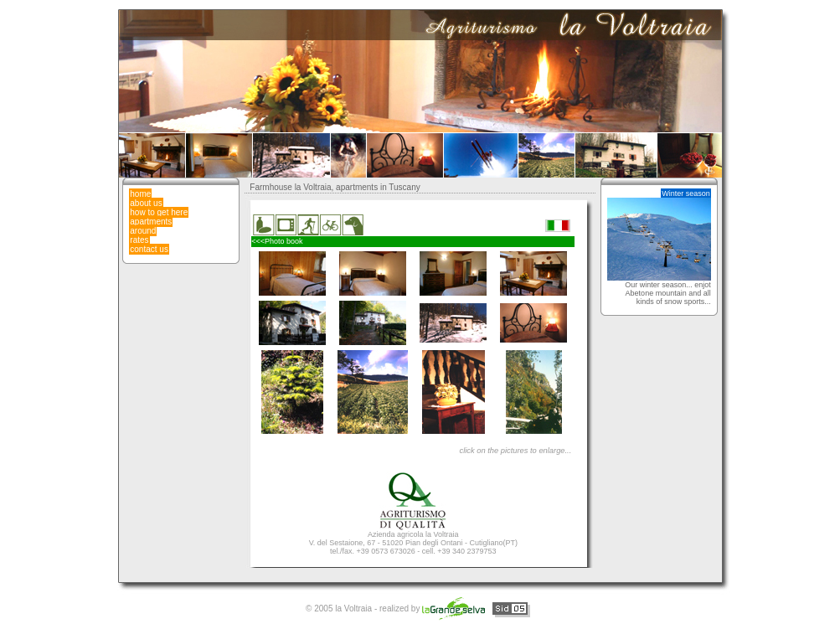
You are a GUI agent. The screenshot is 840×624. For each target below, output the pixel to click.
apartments (151, 222)
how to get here (159, 212)
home (140, 194)
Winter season (686, 193)
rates (139, 240)
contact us (149, 249)
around (143, 231)
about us (146, 203)
